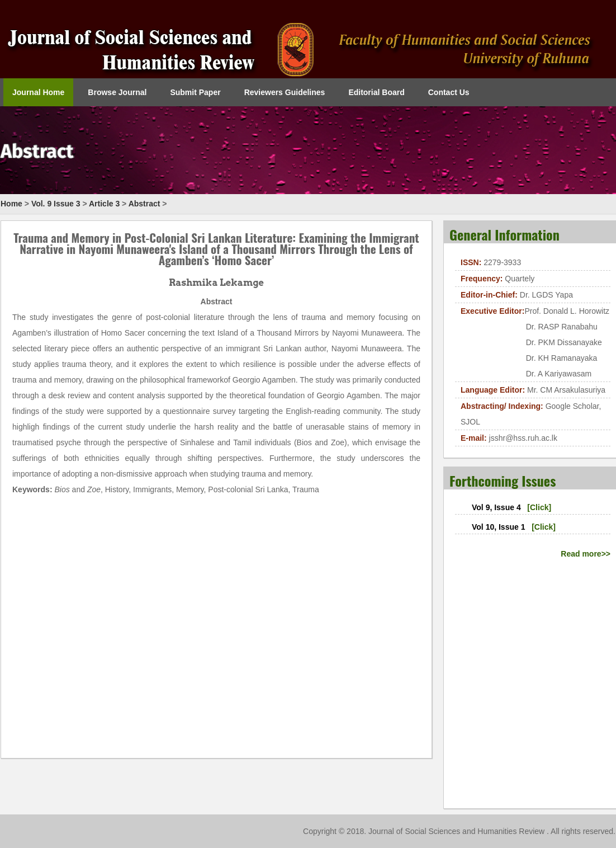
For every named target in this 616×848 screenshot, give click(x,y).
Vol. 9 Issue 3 (56, 204)
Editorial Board (376, 92)
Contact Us (449, 92)
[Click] (539, 507)
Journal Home (38, 92)
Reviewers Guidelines (285, 92)
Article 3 (104, 204)
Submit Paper (195, 92)
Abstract (144, 204)
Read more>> (586, 554)
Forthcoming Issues (503, 480)
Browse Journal (117, 92)
